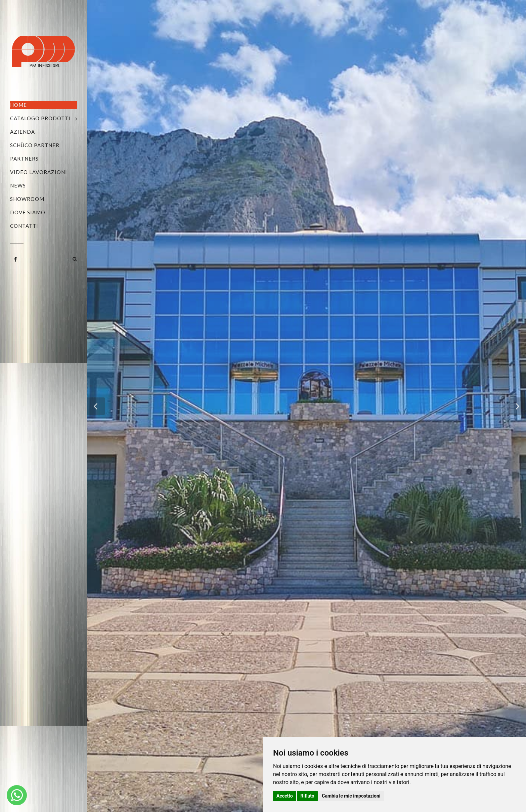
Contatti (24, 226)
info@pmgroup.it (170, 674)
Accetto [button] (285, 796)
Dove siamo (28, 212)
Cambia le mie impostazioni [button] (351, 796)
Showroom (27, 199)
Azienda (23, 132)
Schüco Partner (35, 145)
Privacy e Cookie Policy (179, 789)
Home (18, 105)
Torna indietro (307, 588)
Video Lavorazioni (39, 172)
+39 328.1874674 (174, 666)
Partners (24, 159)
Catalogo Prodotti (40, 118)
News (18, 185)
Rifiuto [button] (307, 796)
